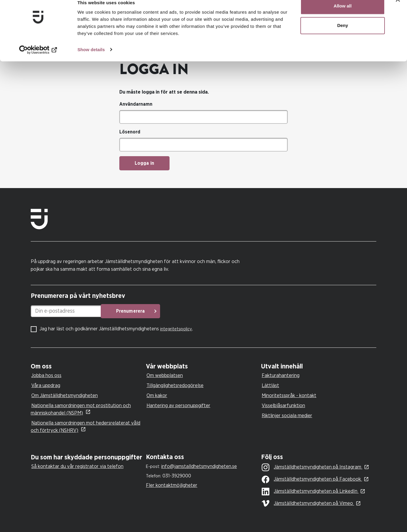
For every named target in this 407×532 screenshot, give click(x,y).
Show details (91, 59)
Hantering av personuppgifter (178, 405)
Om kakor (157, 395)
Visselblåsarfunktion (283, 405)
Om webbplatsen (165, 375)
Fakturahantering (281, 375)
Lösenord (130, 132)
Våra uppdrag (46, 385)
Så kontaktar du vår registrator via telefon (77, 466)
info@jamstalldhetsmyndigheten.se (199, 466)
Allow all (343, 15)
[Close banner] (398, 9)
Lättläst (270, 385)
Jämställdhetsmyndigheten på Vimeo (308, 503)
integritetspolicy (176, 329)
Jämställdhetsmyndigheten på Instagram (312, 467)
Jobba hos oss (46, 375)
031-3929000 (177, 476)
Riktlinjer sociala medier (287, 416)
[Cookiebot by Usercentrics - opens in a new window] (38, 59)
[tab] (87, 367)
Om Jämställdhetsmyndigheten (65, 395)
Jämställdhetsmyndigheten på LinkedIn (310, 492)
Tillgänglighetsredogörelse (175, 385)
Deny (343, 35)
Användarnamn (136, 104)
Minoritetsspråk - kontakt (289, 395)
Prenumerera (176, 311)
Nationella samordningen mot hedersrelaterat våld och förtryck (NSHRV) (86, 427)
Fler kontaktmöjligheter (172, 485)
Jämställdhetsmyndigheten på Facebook (312, 479)
